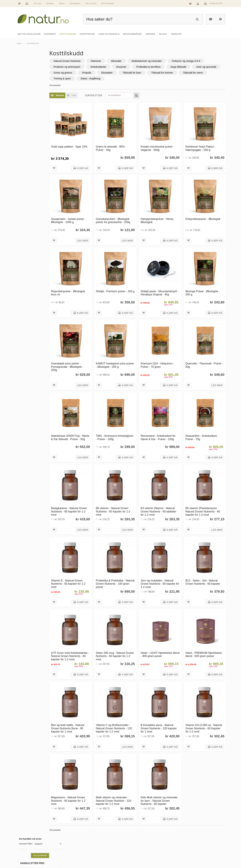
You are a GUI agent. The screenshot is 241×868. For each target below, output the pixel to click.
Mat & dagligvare (132, 827)
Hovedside (94, 827)
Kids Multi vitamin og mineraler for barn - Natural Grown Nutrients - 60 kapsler (167, 753)
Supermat (129, 834)
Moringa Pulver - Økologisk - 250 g (207, 278)
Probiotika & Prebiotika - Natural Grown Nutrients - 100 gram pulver (126, 549)
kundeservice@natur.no (49, 846)
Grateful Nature (28, 103)
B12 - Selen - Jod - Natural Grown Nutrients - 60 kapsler (206, 549)
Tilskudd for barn (207, 73)
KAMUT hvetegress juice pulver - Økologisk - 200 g (126, 345)
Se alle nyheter (96, 848)
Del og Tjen (91, 3)
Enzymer (179, 67)
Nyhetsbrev (75, 3)
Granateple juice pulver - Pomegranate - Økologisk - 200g (87, 347)
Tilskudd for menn (115, 78)
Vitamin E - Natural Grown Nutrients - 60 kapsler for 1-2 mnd (87, 549)
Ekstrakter (182, 73)
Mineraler (136, 61)
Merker (92, 841)
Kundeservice (200, 841)
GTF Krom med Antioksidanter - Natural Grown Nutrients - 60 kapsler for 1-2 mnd (85, 619)
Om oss (38, 3)
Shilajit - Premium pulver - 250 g (126, 278)
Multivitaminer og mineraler (166, 61)
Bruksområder (167, 834)
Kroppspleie (130, 848)
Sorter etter (113, 95)
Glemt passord (201, 834)
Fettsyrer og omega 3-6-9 (87, 67)
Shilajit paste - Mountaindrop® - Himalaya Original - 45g (167, 280)
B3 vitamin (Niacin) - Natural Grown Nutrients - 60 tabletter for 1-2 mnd (167, 482)
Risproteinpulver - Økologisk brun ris (88, 278)
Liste (90, 95)
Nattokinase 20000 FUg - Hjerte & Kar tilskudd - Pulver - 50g (86, 415)
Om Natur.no (95, 834)
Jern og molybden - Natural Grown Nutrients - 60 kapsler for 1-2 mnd (167, 549)
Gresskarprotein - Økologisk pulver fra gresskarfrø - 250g (127, 212)
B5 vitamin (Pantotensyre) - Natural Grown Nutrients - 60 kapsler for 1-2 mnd (207, 482)
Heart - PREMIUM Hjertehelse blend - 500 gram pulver (204, 617)
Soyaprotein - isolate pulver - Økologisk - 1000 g (87, 211)
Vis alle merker (40, 70)
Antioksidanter (156, 67)
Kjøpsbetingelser (202, 848)
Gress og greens (138, 73)
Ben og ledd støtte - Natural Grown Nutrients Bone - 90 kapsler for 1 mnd (87, 684)
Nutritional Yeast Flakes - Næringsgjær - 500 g (205, 143)
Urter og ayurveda (109, 73)
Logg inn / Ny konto (203, 827)
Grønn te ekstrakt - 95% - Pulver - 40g (126, 143)
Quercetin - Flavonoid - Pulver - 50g (204, 345)
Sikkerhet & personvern (205, 856)
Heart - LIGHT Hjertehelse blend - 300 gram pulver (166, 615)
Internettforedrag (168, 841)
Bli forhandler (108, 3)
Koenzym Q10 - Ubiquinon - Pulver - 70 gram (167, 345)
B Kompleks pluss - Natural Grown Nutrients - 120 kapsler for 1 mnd (167, 684)
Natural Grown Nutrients (87, 61)
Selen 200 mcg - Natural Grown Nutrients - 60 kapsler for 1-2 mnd (125, 617)
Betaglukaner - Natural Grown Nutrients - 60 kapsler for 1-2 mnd (84, 482)
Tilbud (62, 3)
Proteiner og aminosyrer (125, 67)
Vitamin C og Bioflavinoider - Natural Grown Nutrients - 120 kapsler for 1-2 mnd (127, 684)
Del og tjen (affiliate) (169, 848)
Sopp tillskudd (81, 73)
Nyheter (50, 3)
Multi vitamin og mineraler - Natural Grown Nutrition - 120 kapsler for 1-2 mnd (127, 752)
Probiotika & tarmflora (206, 67)
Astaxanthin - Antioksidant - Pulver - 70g (207, 413)
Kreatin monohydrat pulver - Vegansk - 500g (167, 143)
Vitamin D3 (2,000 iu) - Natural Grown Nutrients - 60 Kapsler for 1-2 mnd (206, 684)
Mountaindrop (27, 110)
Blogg (163, 827)
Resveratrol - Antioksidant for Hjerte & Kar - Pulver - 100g (166, 415)
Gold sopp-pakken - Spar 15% (86, 143)
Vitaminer (115, 61)
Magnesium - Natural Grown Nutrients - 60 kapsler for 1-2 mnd (88, 752)
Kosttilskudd (130, 841)
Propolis (162, 73)
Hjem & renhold (132, 856)
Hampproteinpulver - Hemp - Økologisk (167, 211)
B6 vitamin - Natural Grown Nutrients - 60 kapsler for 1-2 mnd (127, 482)
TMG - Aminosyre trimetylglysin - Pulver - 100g (124, 415)
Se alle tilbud (95, 856)
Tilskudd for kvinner (84, 78)
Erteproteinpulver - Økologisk (202, 211)
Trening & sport (143, 78)
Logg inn (198, 4)
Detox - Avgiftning (172, 78)
